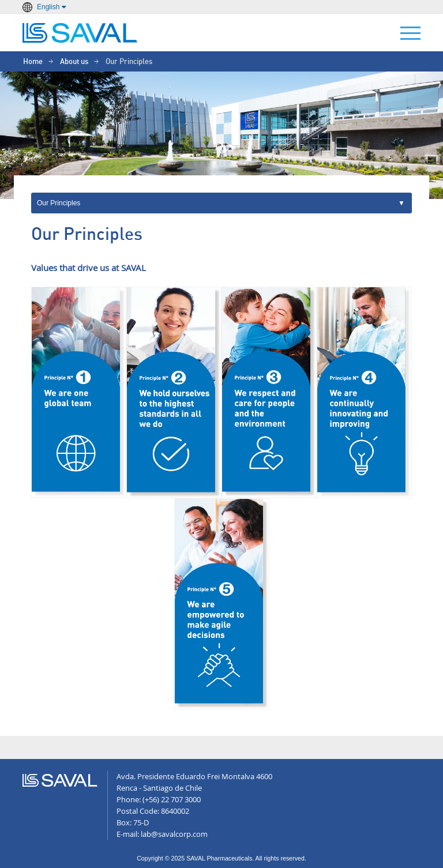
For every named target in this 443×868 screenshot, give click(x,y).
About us (74, 62)
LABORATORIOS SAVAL (80, 33)
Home (33, 62)
